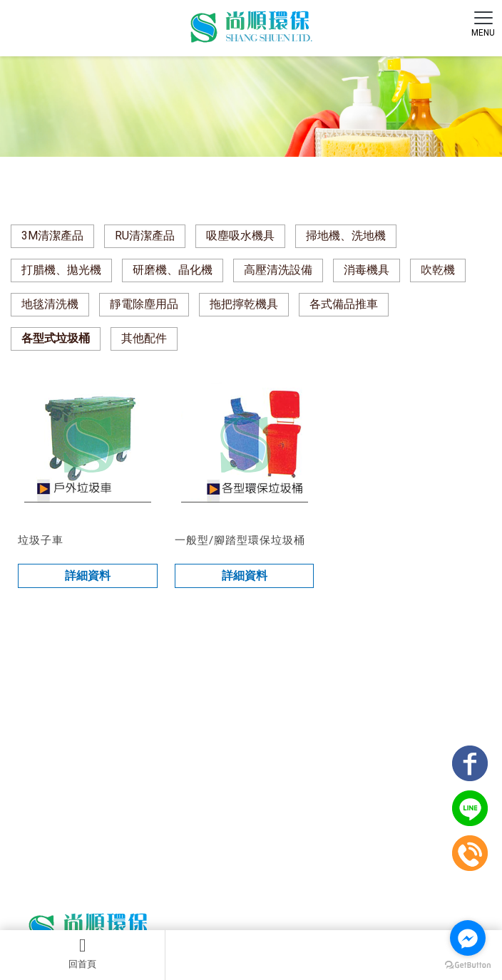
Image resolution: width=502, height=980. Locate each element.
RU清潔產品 (145, 236)
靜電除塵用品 (144, 304)
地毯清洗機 (50, 304)
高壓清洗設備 (278, 270)
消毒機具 (367, 270)
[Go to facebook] (468, 938)
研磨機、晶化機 (173, 270)
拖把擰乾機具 (244, 304)
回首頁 (82, 953)
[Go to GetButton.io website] (468, 965)
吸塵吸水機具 (240, 236)
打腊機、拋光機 (61, 270)
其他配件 (144, 338)
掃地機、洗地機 (346, 236)
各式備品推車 (344, 304)
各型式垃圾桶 (56, 338)
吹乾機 (438, 270)
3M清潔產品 (52, 236)
